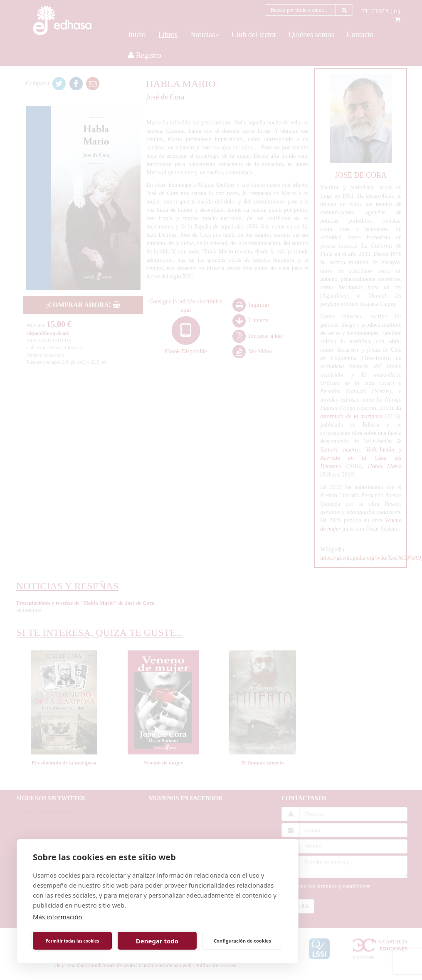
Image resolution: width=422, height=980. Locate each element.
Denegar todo (157, 941)
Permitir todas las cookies (73, 941)
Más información (58, 917)
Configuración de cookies (242, 941)
